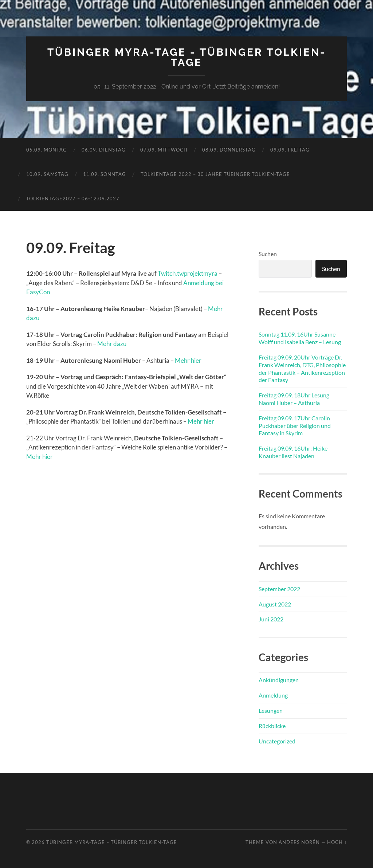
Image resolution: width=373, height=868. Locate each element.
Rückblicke (272, 726)
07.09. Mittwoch (164, 150)
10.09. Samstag (47, 174)
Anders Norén (299, 842)
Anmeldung (273, 695)
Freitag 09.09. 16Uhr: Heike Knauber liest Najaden (293, 452)
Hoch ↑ (337, 842)
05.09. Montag (47, 150)
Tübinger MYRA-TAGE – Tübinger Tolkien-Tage (112, 842)
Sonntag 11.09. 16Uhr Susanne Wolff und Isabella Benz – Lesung (300, 338)
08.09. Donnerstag (229, 150)
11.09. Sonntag (105, 174)
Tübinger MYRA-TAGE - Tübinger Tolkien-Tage (187, 57)
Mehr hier (188, 360)
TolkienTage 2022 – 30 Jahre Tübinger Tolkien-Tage (215, 174)
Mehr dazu (112, 344)
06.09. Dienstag (104, 150)
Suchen (268, 254)
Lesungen (271, 710)
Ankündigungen (279, 680)
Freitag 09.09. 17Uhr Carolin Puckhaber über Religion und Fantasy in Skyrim (295, 426)
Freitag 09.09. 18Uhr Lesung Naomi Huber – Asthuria (294, 399)
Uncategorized (277, 741)
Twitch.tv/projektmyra (188, 273)
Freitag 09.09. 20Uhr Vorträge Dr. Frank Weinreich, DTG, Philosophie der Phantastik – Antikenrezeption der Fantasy (302, 368)
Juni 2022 (271, 619)
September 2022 (279, 589)
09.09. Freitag (290, 150)
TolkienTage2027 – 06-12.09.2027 (73, 199)
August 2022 (275, 604)
